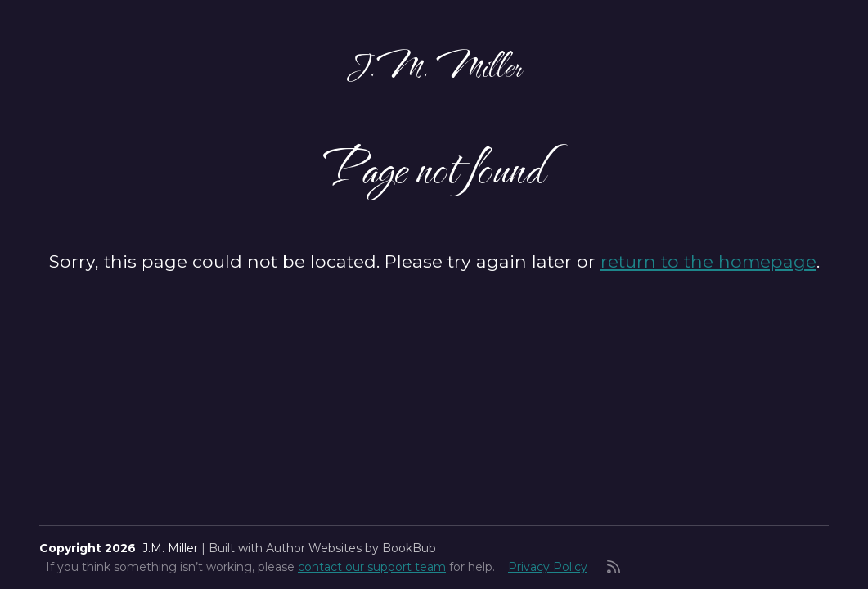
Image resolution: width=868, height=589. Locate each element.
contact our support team (372, 567)
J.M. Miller (434, 65)
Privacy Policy (548, 567)
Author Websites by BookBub (351, 548)
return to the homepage (708, 261)
